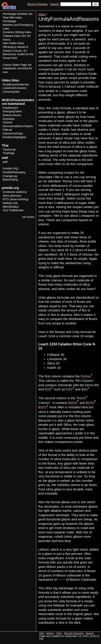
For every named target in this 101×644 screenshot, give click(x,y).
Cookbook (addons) (15, 192)
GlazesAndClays (13, 134)
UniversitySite (11, 92)
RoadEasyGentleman (16, 85)
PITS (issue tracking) (15, 199)
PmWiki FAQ (10, 169)
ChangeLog (10, 176)
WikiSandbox (11, 207)
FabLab (7, 130)
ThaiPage (9, 153)
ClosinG (8, 122)
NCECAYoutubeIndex (18, 100)
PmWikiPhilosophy (14, 172)
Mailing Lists (10, 203)
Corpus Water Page (15, 65)
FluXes (86, 376)
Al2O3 (73, 403)
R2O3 (82, 398)
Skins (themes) (12, 196)
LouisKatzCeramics (15, 88)
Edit (76, 12)
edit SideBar (28, 217)
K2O (69, 389)
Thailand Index (12, 36)
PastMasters (10, 108)
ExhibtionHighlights (14, 137)
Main (42, 14)
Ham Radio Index (13, 43)
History (85, 12)
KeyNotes (9, 119)
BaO (85, 389)
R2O (48, 389)
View (68, 12)
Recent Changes (37, 4)
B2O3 (90, 403)
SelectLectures (12, 115)
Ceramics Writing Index (17, 32)
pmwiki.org (10, 188)
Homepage (9, 14)
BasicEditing (10, 180)
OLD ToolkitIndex (13, 210)
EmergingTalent (12, 111)
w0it (5, 162)
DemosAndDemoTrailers (18, 126)
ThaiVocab (9, 150)
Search (54, 4)
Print (95, 12)
